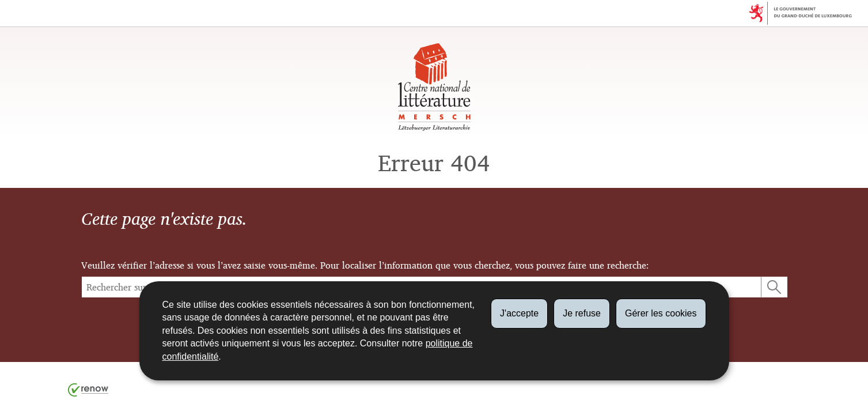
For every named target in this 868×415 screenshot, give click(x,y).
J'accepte (519, 313)
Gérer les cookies (661, 313)
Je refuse (582, 313)
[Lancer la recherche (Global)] (774, 287)
